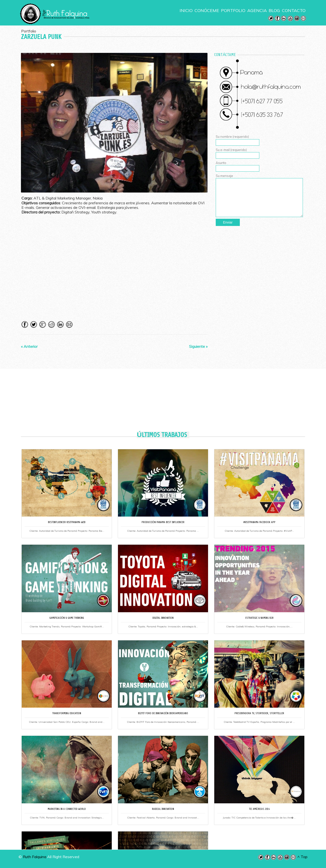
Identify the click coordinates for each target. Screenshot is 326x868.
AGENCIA (257, 11)
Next (203, 119)
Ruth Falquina (35, 857)
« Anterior (29, 346)
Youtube (290, 19)
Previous (26, 119)
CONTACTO (294, 11)
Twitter (271, 19)
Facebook (277, 19)
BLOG (274, 11)
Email (303, 19)
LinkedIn (284, 19)
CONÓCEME (207, 11)
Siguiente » (198, 346)
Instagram (297, 19)
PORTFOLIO (233, 11)
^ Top (302, 857)
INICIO (186, 11)
